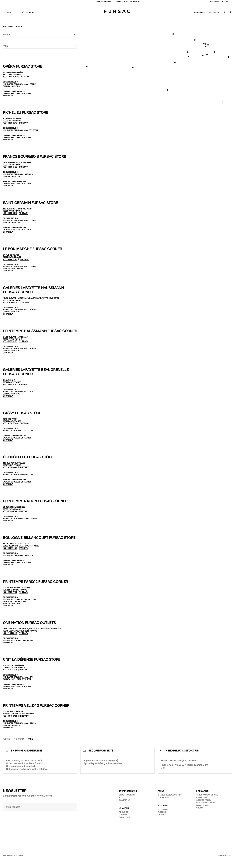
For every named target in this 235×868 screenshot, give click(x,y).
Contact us (125, 800)
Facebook (162, 812)
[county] (40, 35)
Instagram (163, 809)
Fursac (6, 739)
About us (123, 812)
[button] (206, 46)
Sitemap (200, 808)
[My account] (224, 12)
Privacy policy (203, 798)
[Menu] (10, 12)
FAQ (121, 798)
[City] (40, 46)
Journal (123, 815)
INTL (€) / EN (227, 2)
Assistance (200, 12)
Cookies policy (204, 800)
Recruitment (125, 817)
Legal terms (202, 805)
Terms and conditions (207, 795)
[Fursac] (117, 11)
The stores (19, 739)
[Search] (29, 12)
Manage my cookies (206, 803)
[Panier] (231, 12)
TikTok (161, 815)
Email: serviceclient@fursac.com (178, 760)
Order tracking (127, 795)
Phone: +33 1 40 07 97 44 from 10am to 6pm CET (184, 766)
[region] (158, 62)
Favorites (214, 12)
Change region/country (170, 795)
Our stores (214, 2)
